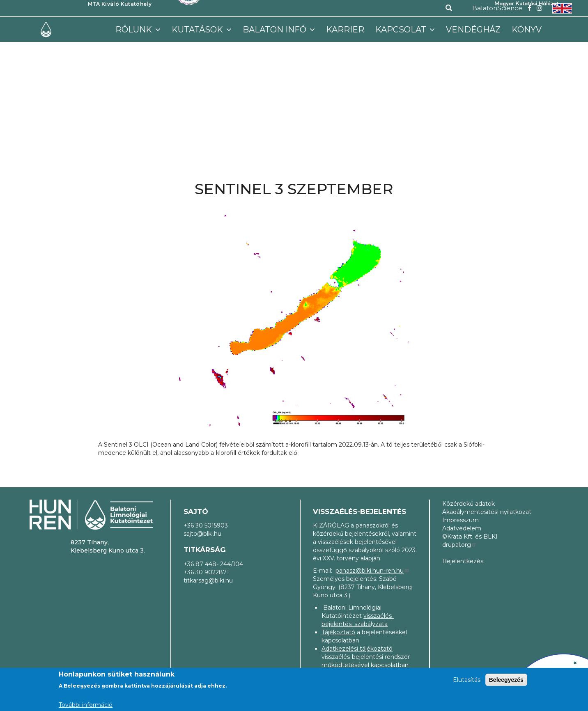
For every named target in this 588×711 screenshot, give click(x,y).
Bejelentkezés (463, 561)
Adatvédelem (462, 528)
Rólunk (135, 30)
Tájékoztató (338, 632)
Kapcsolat (402, 30)
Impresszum (461, 520)
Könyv (527, 30)
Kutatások (198, 30)
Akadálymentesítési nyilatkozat (487, 512)
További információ (86, 705)
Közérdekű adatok (469, 504)
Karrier (345, 30)
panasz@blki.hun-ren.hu (372, 571)
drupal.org (459, 545)
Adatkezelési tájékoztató (357, 649)
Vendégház (473, 30)
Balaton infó (276, 30)
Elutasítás (467, 680)
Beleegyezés (506, 680)
